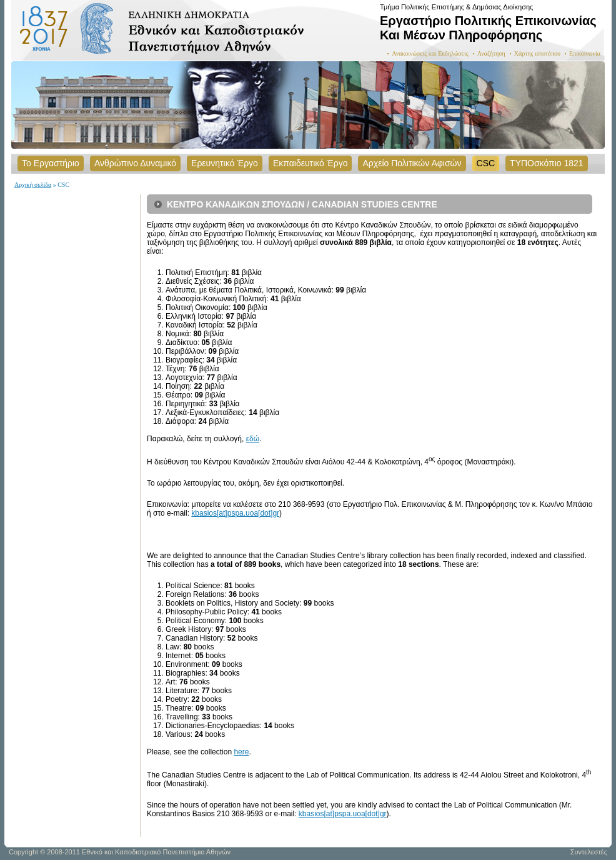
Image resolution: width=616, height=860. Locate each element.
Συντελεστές (589, 852)
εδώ (253, 439)
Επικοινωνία (585, 53)
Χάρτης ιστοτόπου (537, 53)
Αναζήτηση (491, 53)
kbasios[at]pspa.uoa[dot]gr (235, 513)
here (241, 752)
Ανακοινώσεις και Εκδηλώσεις (430, 53)
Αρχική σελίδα (33, 185)
